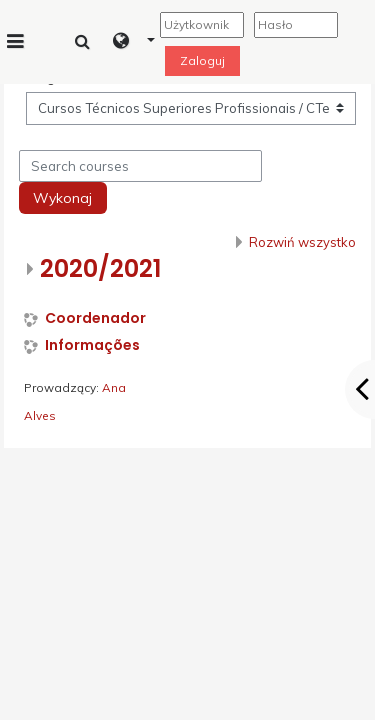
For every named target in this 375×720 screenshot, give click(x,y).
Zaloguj (202, 60)
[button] (134, 42)
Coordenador (95, 318)
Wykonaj (62, 198)
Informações (92, 345)
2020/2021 (100, 268)
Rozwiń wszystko (302, 242)
